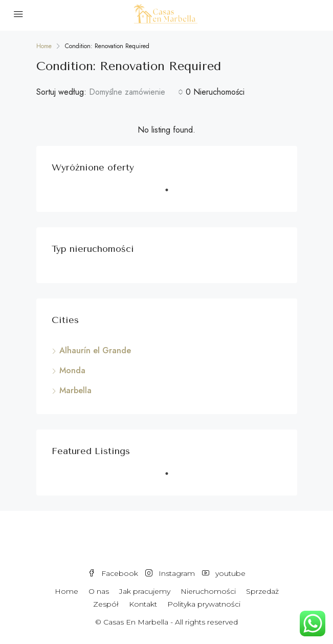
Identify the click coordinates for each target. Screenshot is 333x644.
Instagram (170, 573)
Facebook (113, 573)
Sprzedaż (262, 591)
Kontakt (143, 604)
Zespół (106, 604)
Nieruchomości (208, 591)
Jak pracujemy (145, 591)
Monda (72, 370)
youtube (224, 573)
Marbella (75, 390)
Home (66, 591)
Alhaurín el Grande (95, 350)
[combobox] (136, 92)
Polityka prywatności (204, 604)
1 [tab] (172, 194)
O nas (99, 591)
